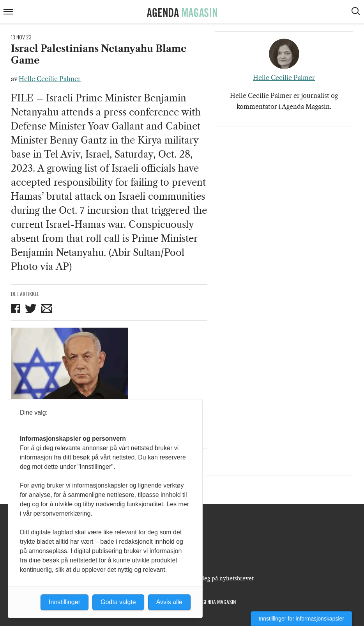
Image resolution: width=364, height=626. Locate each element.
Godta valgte (118, 602)
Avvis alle (169, 602)
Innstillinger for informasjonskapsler (301, 619)
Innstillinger (64, 602)
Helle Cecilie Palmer (50, 79)
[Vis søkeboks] (357, 12)
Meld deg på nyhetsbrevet (220, 578)
